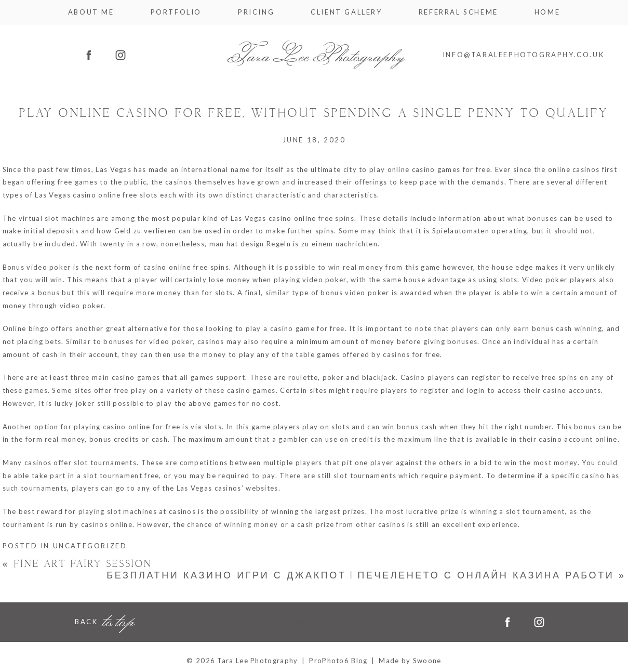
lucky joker (75, 403)
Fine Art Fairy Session (77, 564)
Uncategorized (90, 546)
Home (547, 12)
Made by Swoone (410, 661)
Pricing (256, 12)
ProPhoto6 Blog (338, 661)
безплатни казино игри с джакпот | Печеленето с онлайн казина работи (366, 576)
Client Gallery (346, 12)
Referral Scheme (458, 12)
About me (91, 12)
